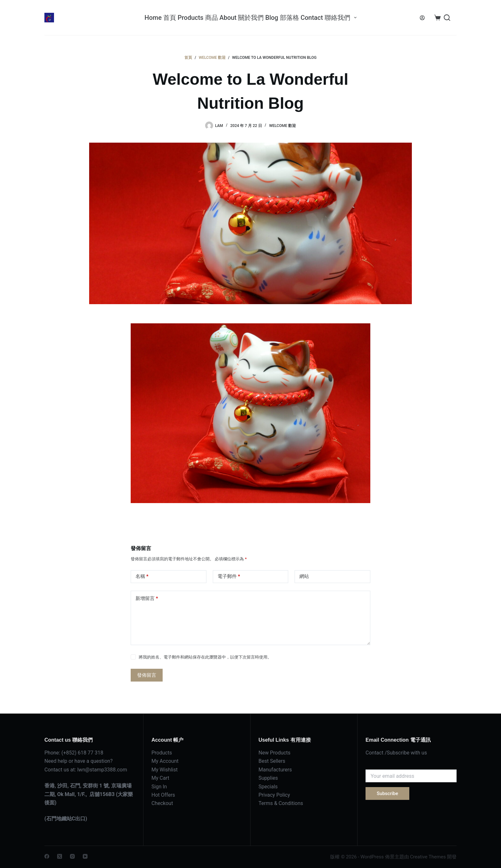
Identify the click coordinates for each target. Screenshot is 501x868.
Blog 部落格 (282, 18)
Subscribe (387, 793)
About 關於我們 (242, 18)
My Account (165, 761)
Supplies (268, 778)
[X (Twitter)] (60, 856)
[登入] (422, 18)
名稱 (142, 576)
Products (162, 753)
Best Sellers (272, 761)
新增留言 (147, 599)
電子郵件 (229, 576)
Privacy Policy (274, 795)
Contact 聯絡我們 (329, 18)
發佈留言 (147, 675)
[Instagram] (72, 856)
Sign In (159, 787)
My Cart (160, 778)
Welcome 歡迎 (282, 126)
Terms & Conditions (281, 803)
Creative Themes (428, 857)
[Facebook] (47, 856)
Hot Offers (163, 795)
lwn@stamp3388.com (102, 770)
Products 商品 (198, 18)
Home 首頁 (160, 18)
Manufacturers (275, 770)
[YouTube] (85, 856)
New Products (274, 753)
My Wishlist (165, 770)
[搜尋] (447, 18)
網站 (304, 576)
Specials (268, 787)
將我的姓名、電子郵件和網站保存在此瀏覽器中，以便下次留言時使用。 (205, 657)
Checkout (162, 803)
